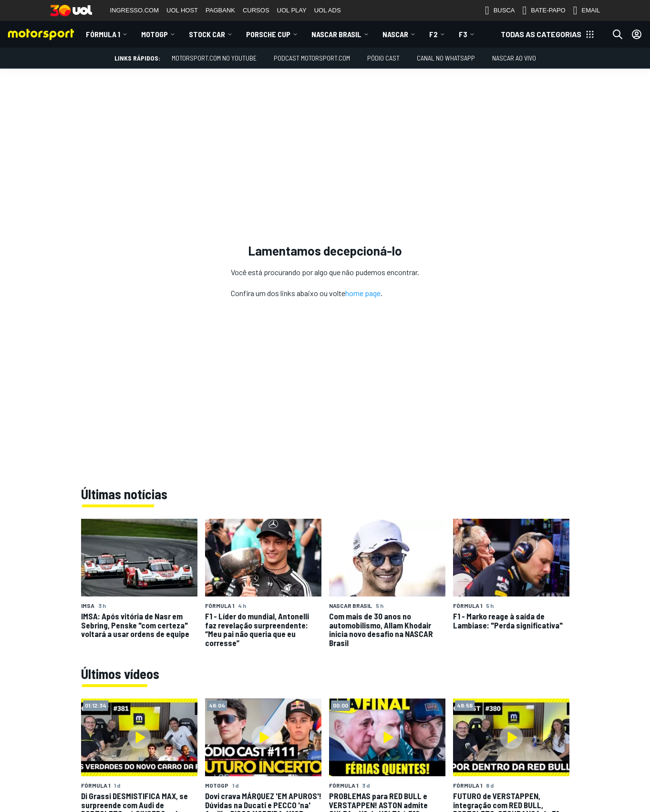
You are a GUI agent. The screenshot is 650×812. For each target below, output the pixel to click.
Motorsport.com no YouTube (214, 58)
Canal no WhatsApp (446, 58)
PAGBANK (220, 10)
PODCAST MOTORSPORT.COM (312, 58)
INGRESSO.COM (135, 10)
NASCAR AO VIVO (514, 58)
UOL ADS (328, 10)
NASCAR (395, 34)
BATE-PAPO (544, 10)
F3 (463, 34)
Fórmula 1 (103, 34)
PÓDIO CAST (383, 58)
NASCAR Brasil (336, 34)
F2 (433, 34)
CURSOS (256, 10)
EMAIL (587, 10)
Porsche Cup (268, 34)
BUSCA (500, 10)
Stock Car (207, 34)
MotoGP (155, 34)
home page (363, 293)
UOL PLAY (292, 10)
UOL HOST (182, 10)
